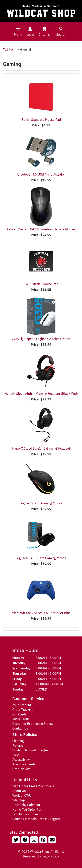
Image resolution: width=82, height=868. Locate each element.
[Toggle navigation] (18, 28)
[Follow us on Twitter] (16, 840)
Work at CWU (22, 795)
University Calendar (26, 805)
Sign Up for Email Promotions (33, 786)
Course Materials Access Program (36, 819)
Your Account (22, 705)
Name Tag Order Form (28, 809)
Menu (18, 34)
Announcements (24, 764)
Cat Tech (9, 49)
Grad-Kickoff (21, 769)
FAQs (16, 755)
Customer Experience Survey (33, 724)
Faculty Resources (25, 814)
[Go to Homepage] (41, 11)
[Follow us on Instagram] (35, 840)
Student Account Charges (30, 750)
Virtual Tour (21, 719)
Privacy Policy (49, 856)
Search (61, 31)
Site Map (19, 800)
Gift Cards (19, 714)
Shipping (18, 741)
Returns (18, 746)
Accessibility (21, 760)
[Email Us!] (53, 840)
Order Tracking (23, 710)
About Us (19, 791)
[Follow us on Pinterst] (44, 840)
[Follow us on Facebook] (26, 840)
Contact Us (20, 728)
